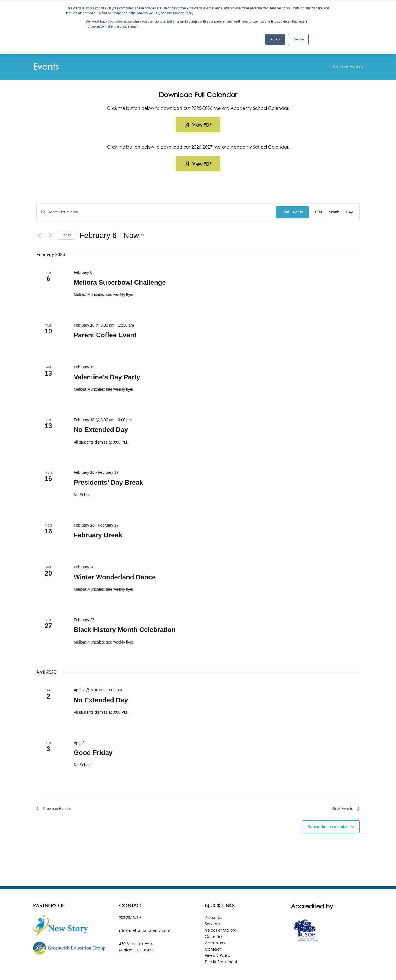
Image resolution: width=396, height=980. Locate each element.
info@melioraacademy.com (145, 914)
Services (212, 907)
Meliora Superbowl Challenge (120, 265)
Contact (213, 933)
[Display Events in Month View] (334, 194)
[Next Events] (50, 217)
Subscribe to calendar (328, 810)
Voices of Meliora (221, 914)
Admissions (215, 926)
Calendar (214, 920)
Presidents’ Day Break (108, 465)
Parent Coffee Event (105, 317)
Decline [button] (298, 39)
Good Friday (93, 735)
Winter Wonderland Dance (115, 559)
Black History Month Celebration (125, 612)
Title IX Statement (221, 945)
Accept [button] (275, 39)
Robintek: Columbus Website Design (240, 970)
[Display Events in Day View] (349, 194)
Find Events (292, 194)
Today (67, 217)
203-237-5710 (131, 901)
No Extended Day (101, 412)
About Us (213, 901)
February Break (98, 517)
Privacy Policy (218, 939)
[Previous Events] (40, 217)
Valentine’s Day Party (107, 359)
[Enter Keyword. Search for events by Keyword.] (156, 194)
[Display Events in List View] (319, 194)
